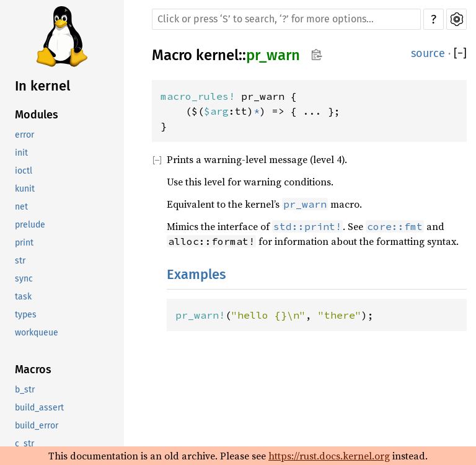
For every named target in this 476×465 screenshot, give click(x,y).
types (26, 315)
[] (460, 54)
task (23, 297)
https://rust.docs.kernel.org (329, 456)
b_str (25, 390)
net (21, 207)
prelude (30, 225)
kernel (217, 55)
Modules (37, 115)
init (21, 153)
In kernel (42, 86)
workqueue (37, 333)
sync (24, 279)
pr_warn (273, 55)
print (24, 243)
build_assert (39, 408)
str (20, 261)
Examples (196, 274)
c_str (24, 444)
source (428, 53)
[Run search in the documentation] (286, 19)
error (24, 135)
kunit (25, 189)
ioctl (24, 171)
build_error (37, 426)
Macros (33, 370)
